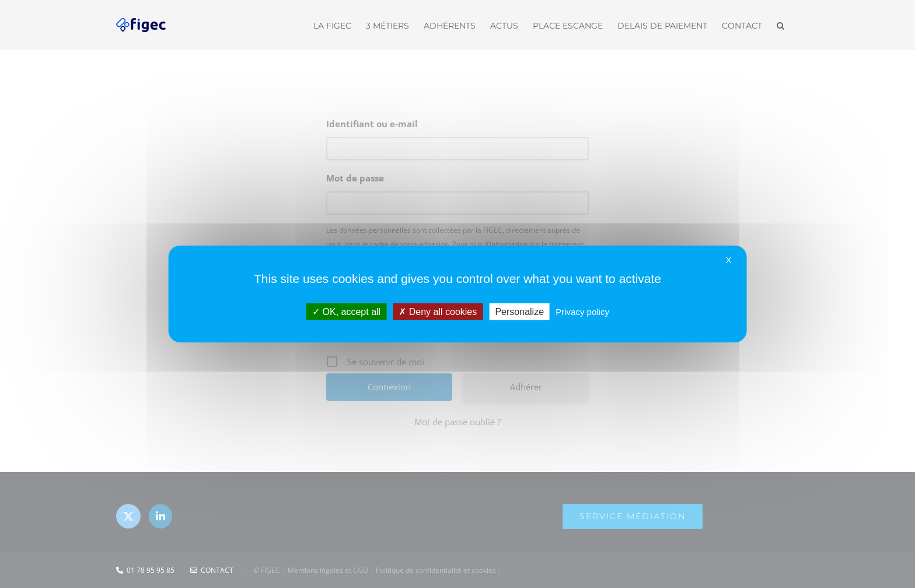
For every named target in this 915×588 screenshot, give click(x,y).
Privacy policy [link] (582, 312)
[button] (780, 24)
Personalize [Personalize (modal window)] (519, 312)
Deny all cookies (438, 312)
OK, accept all (346, 312)
